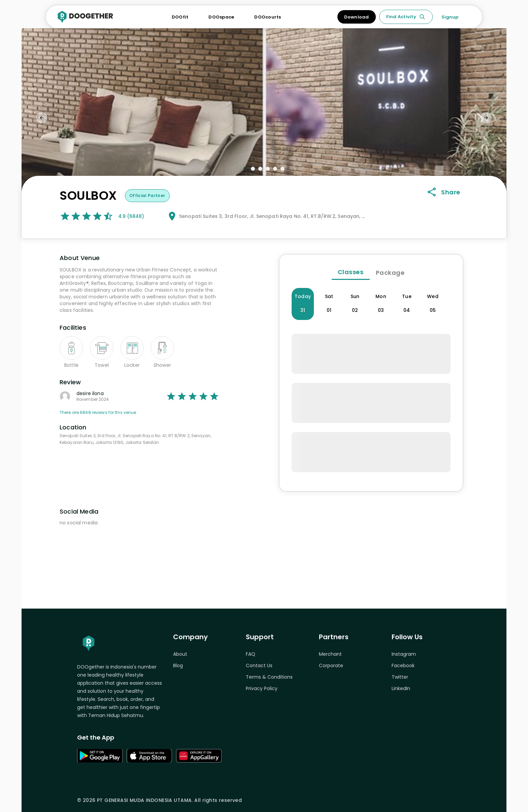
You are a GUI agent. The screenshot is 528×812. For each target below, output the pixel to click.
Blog (178, 665)
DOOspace (221, 17)
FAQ (251, 654)
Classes (351, 272)
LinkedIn (401, 688)
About (180, 654)
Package (390, 273)
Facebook (403, 665)
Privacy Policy (262, 688)
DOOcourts (268, 17)
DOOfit (180, 17)
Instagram (404, 654)
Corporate (331, 665)
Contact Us (259, 665)
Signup (450, 17)
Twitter (400, 677)
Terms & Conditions (269, 677)
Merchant (330, 654)
